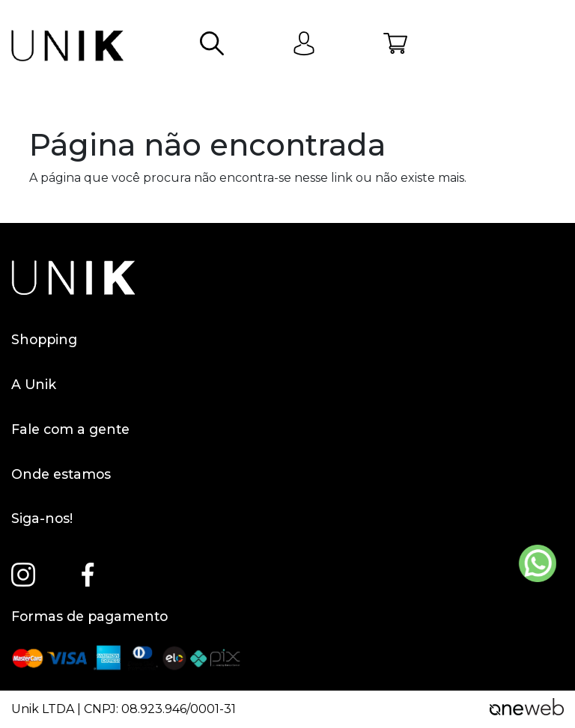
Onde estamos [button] (287, 474)
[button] (212, 46)
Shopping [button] (287, 340)
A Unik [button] (287, 385)
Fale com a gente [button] (287, 429)
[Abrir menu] (552, 46)
